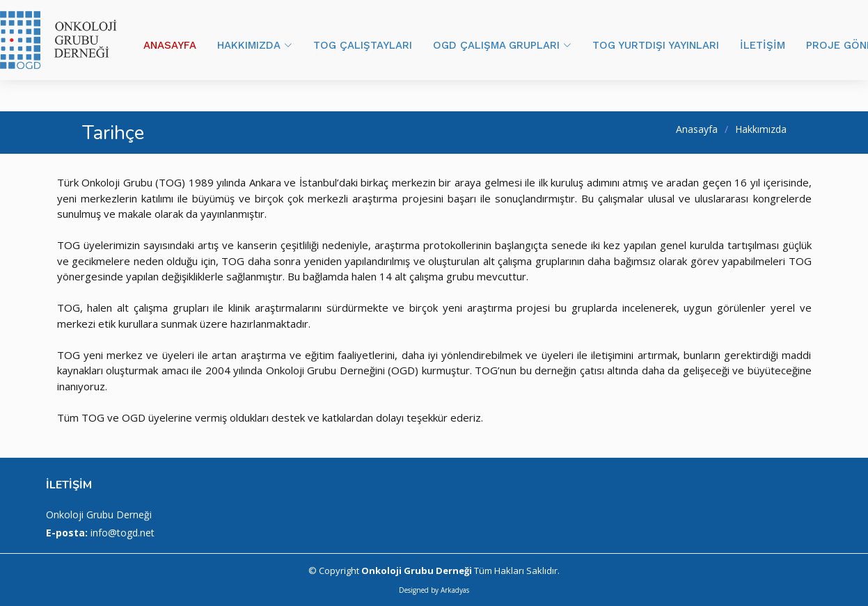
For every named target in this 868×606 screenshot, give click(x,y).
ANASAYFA (170, 45)
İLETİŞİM (763, 45)
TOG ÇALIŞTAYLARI (363, 45)
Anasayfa (697, 129)
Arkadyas (455, 590)
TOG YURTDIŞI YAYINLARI (656, 45)
